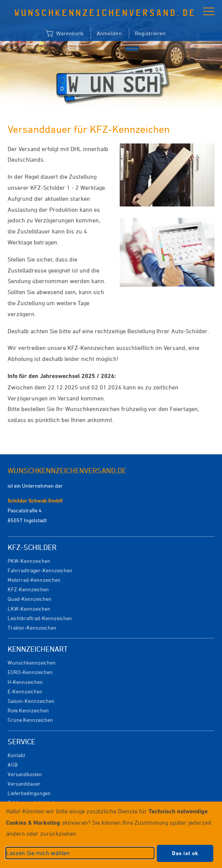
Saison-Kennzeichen (31, 701)
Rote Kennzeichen (28, 710)
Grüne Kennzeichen (30, 720)
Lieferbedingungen (29, 793)
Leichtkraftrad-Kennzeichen (40, 618)
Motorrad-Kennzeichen (34, 580)
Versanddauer (24, 784)
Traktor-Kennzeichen (32, 628)
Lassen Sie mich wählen (38, 853)
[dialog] (111, 835)
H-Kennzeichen (25, 682)
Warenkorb (64, 34)
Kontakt (16, 755)
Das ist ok (185, 853)
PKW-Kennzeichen (29, 561)
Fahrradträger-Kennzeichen (40, 570)
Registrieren (150, 33)
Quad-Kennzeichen (30, 599)
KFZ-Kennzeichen (28, 589)
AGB (13, 765)
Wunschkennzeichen (32, 662)
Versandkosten (25, 774)
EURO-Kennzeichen (30, 672)
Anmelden (109, 33)
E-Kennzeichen (25, 691)
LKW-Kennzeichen (29, 609)
